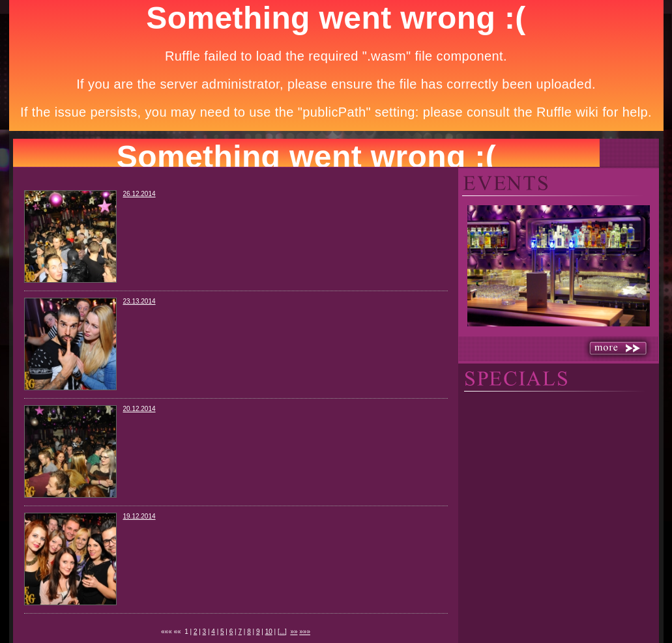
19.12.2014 (139, 516)
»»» (305, 632)
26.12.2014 (139, 194)
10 (269, 632)
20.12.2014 (139, 409)
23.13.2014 (139, 301)
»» (294, 632)
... (282, 632)
